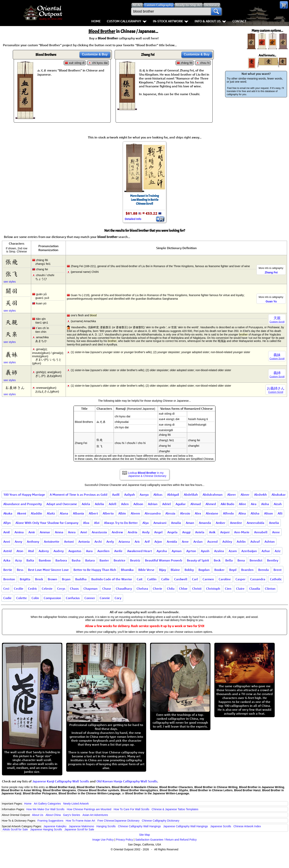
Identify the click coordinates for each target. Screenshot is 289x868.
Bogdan (204, 570)
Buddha (81, 579)
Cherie (158, 589)
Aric (137, 542)
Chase (107, 589)
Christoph (213, 589)
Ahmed (211, 504)
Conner (90, 598)
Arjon (158, 542)
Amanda (205, 523)
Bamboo (45, 560)
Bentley (273, 560)
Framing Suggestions (50, 821)
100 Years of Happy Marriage (24, 495)
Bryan (66, 579)
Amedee (236, 523)
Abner (245, 495)
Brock (39, 579)
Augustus (75, 551)
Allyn (7, 523)
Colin (35, 598)
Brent (278, 570)
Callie (165, 579)
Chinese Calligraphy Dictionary (161, 821)
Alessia (170, 513)
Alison (269, 513)
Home (96, 21)
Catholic (276, 579)
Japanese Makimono (81, 826)
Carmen (208, 579)
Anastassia (99, 532)
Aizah (278, 504)
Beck (217, 560)
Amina (19, 532)
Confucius (73, 598)
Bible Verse (146, 570)
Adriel (167, 504)
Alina (242, 513)
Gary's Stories (72, 815)
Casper (241, 579)
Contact (239, 21)
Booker (219, 570)
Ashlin (241, 542)
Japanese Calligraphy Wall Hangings (186, 826)
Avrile (118, 551)
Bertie (8, 570)
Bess (20, 570)
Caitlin (152, 579)
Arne (185, 542)
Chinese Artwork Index (247, 826)
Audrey (59, 551)
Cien (228, 589)
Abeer (232, 495)
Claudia (255, 589)
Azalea (219, 551)
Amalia (176, 523)
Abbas (158, 495)
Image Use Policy (103, 840)
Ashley (227, 542)
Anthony (33, 542)
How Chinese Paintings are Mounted (89, 809)
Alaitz (51, 513)
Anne (276, 532)
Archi (98, 542)
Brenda (264, 570)
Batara (90, 560)
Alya (146, 523)
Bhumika (127, 570)
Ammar (45, 532)
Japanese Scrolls (221, 826)
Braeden (247, 570)
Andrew (117, 532)
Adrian (153, 504)
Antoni (69, 542)
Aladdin (36, 513)
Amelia (274, 523)
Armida (172, 542)
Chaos (74, 589)
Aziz (278, 551)
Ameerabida (255, 523)
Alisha (255, 513)
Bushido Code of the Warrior (112, 579)
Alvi (97, 523)
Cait (140, 579)
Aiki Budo (227, 504)
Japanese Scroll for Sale (79, 829)
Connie (105, 598)
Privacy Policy (125, 840)
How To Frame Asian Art (80, 821)
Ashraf (255, 542)
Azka (7, 560)
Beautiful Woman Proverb (164, 560)
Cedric (33, 589)
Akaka (8, 513)
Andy (146, 532)
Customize (95, 54)
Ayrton (191, 551)
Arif (147, 542)
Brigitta (25, 579)
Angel (158, 532)
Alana (64, 513)
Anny (18, 542)
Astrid (8, 551)
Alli (280, 513)
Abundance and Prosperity (23, 504)
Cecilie (19, 589)
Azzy (18, 560)
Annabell (261, 532)
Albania (78, 513)
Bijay (163, 570)
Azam (233, 551)
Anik (212, 532)
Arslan (198, 542)
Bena (241, 560)
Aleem (135, 513)
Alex (198, 513)
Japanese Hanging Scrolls (46, 829)
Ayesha (162, 551)
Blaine (175, 570)
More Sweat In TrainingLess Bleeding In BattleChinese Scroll (144, 200)
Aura (89, 551)
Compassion (52, 598)
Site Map (144, 835)
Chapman (91, 589)
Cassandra (258, 579)
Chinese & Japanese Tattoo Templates (175, 809)
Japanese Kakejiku (55, 826)
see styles (10, 282)
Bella (229, 560)
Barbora (61, 560)
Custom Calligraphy (127, 21)
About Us (38, 815)
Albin (122, 513)
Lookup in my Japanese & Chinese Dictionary (147, 474)
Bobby (189, 570)
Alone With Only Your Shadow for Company (47, 523)
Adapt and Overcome (62, 504)
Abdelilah (191, 495)
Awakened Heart (140, 551)
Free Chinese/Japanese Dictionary (118, 821)
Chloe (183, 589)
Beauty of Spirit (198, 560)
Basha (76, 560)
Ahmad (196, 504)
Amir (32, 532)
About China (53, 815)
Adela (86, 504)
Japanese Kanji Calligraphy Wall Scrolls (61, 781)
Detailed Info (133, 219)
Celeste (47, 589)
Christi (197, 589)
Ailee (242, 504)
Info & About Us (210, 21)
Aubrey (44, 551)
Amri (84, 532)
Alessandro (153, 513)
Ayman (177, 551)
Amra (72, 532)
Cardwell (181, 579)
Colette (22, 598)
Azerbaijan (249, 551)
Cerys (61, 589)
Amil (7, 532)
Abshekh (260, 495)
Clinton (270, 589)
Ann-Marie (242, 532)
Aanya (144, 495)
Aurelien (103, 551)
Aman (190, 523)
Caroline (225, 579)
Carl (195, 579)
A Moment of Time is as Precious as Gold (79, 495)
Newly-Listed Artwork (76, 804)
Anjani (225, 532)
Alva (86, 523)
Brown (53, 579)
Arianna (124, 542)
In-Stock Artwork (171, 21)
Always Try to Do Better (121, 523)
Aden (125, 504)
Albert (93, 513)
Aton (20, 551)
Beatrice (120, 560)
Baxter (104, 560)
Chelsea (142, 589)
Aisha (265, 504)
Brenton (9, 579)
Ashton (270, 542)
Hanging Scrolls (106, 826)
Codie (7, 598)
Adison (138, 504)
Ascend (212, 542)
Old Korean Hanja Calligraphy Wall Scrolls (127, 781)
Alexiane (212, 513)
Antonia (84, 542)
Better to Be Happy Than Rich (95, 570)
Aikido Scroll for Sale (15, 829)
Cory (118, 598)
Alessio (185, 513)
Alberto (108, 513)
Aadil (116, 495)
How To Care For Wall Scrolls (131, 809)
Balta (30, 560)
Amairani (160, 523)
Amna (59, 532)
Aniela (200, 532)
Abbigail (173, 495)
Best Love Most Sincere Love (48, 570)
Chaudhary (124, 589)
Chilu (171, 589)
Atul (31, 551)
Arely (110, 542)
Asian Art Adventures (95, 815)
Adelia (99, 504)
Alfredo (228, 513)
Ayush (205, 551)
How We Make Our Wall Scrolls (45, 809)
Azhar (266, 551)
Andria (133, 532)
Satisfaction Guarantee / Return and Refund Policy (166, 840)
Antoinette (52, 542)
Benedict (256, 560)
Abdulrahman (213, 495)
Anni (7, 542)
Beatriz (135, 560)
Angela (172, 532)
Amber (221, 523)
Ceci (6, 589)
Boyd (233, 570)
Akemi (22, 513)
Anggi (186, 532)
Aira (254, 504)
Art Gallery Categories (47, 804)
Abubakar (279, 495)
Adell (113, 504)
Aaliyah (130, 495)
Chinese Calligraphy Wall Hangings (139, 826)
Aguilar (181, 504)
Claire (240, 589)
